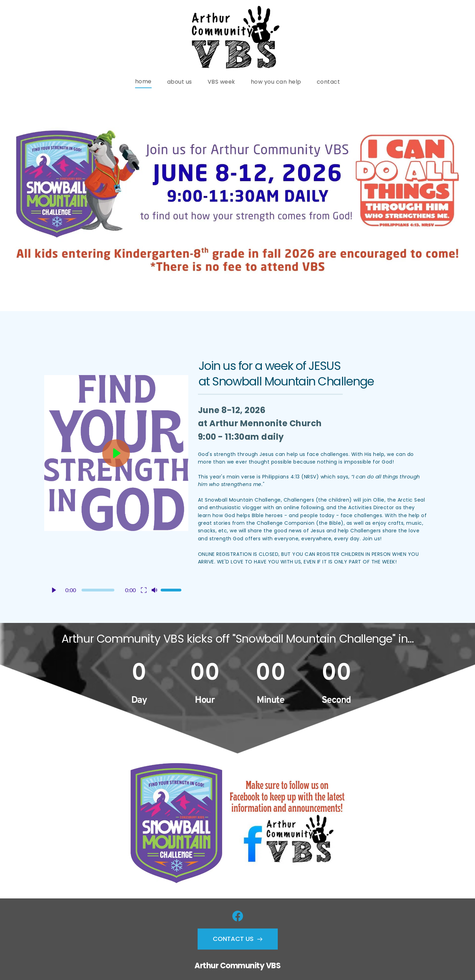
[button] (116, 462)
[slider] (98, 590)
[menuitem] (143, 82)
